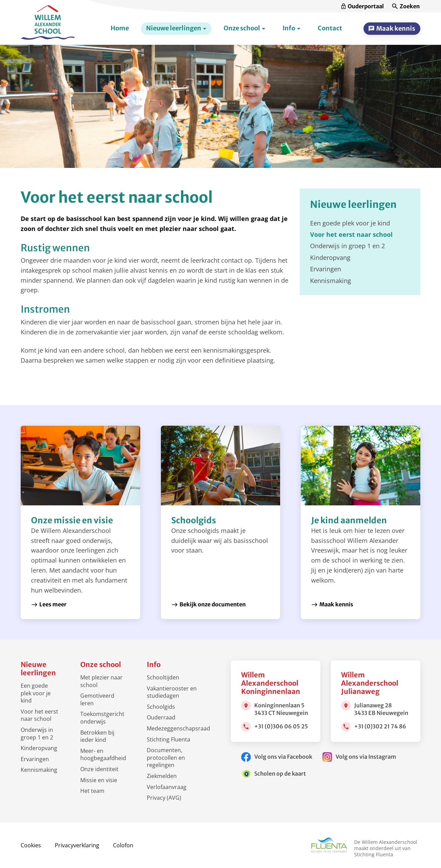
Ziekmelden (162, 776)
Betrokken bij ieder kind (97, 736)
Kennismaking (39, 770)
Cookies (31, 845)
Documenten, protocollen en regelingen (166, 758)
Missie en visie (99, 780)
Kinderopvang (39, 748)
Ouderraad (161, 717)
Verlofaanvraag (167, 787)
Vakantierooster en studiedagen (172, 692)
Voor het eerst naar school (39, 715)
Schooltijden (163, 677)
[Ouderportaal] (363, 6)
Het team (92, 791)
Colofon (123, 845)
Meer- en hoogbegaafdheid (103, 755)
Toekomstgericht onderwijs (102, 718)
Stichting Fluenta (168, 739)
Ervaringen (35, 759)
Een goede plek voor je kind (36, 693)
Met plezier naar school (101, 681)
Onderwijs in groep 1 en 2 (37, 734)
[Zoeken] (406, 6)
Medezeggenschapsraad (178, 728)
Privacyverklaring (77, 845)
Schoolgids (161, 707)
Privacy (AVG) (164, 798)
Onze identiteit (99, 769)
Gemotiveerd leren (97, 699)
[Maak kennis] (392, 29)
